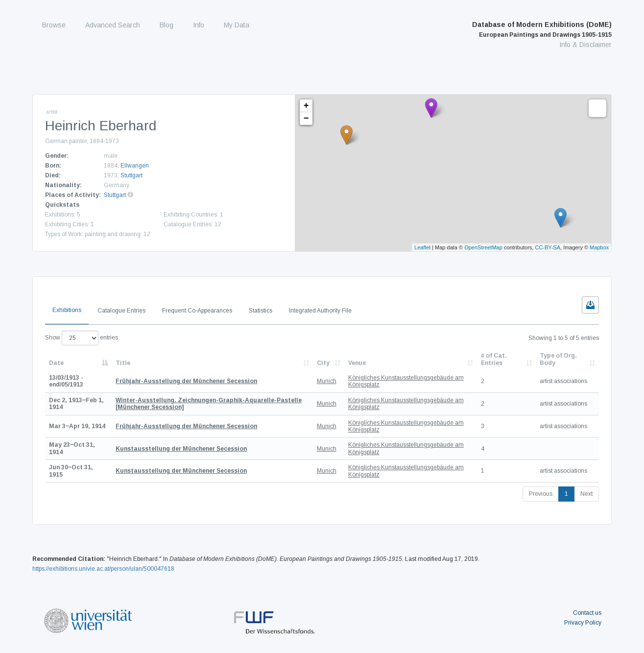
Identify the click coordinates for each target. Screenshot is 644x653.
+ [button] (306, 106)
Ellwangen (135, 166)
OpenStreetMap (483, 247)
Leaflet (422, 247)
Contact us (587, 613)
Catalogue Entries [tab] (121, 311)
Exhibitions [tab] (67, 310)
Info (199, 25)
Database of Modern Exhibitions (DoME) (542, 29)
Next (586, 494)
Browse (54, 25)
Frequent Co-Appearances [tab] (197, 311)
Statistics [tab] (261, 311)
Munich (327, 381)
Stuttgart (131, 175)
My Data (237, 25)
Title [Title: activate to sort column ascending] (123, 363)
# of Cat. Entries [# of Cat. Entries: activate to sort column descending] (494, 359)
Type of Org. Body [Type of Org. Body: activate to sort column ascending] (558, 359)
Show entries (82, 338)
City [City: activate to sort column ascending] (323, 363)
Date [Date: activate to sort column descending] (56, 363)
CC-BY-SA (548, 247)
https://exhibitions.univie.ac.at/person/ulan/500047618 (103, 569)
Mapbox (599, 247)
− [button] (306, 119)
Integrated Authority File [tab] (320, 311)
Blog (167, 25)
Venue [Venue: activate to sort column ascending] (357, 363)
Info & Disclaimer (585, 45)
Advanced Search (113, 25)
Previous (541, 494)
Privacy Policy (583, 623)
